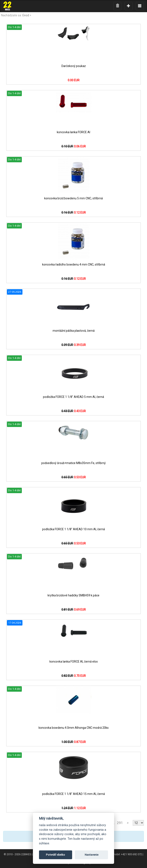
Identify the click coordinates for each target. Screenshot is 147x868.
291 (120, 823)
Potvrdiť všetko (55, 855)
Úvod (26, 15)
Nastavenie (92, 855)
